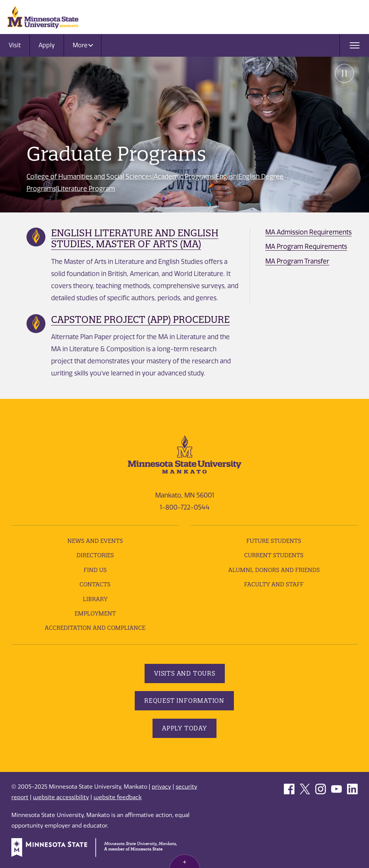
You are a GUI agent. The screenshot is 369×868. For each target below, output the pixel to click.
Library (95, 599)
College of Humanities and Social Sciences (89, 177)
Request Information (184, 701)
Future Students (274, 541)
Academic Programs (184, 177)
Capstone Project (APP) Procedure (140, 319)
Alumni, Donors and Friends (274, 570)
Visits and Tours (185, 673)
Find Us (95, 570)
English (226, 177)
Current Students (274, 555)
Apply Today (184, 728)
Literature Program (86, 189)
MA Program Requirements (306, 246)
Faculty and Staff (274, 584)
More (83, 45)
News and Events (95, 541)
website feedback (118, 797)
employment (95, 613)
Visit (15, 45)
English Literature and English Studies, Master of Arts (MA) (135, 238)
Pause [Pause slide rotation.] (344, 73)
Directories (95, 555)
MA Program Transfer (297, 261)
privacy (161, 787)
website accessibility (61, 797)
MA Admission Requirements (308, 232)
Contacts (95, 584)
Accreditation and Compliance (95, 628)
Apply (47, 45)
